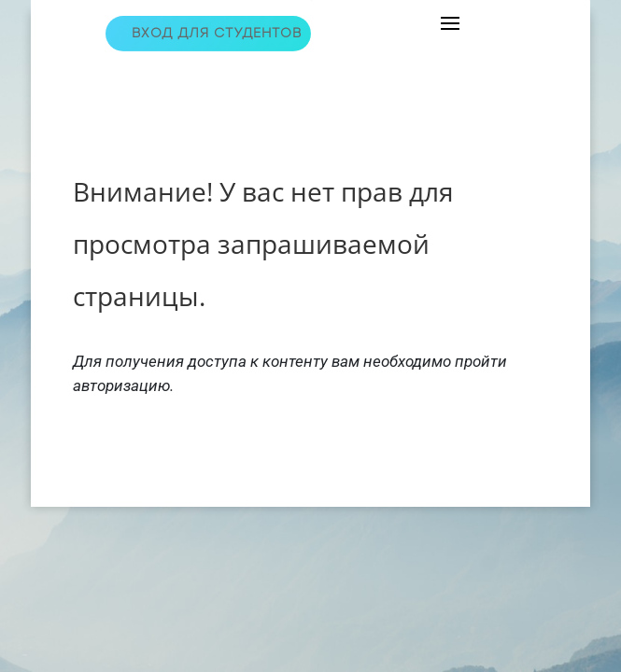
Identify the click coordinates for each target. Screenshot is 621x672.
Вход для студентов (217, 33)
